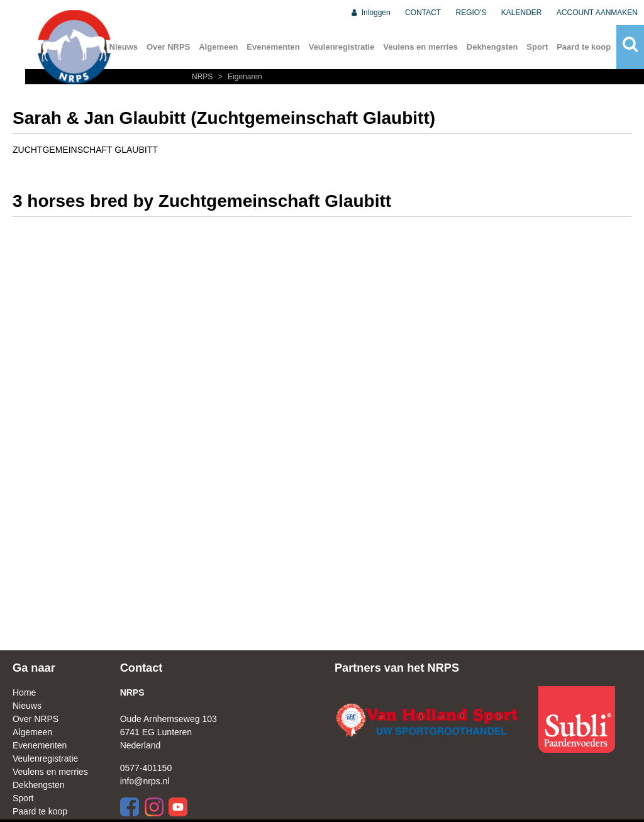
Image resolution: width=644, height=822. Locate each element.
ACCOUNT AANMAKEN (597, 13)
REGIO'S (471, 13)
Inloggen (370, 13)
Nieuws (27, 706)
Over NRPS (168, 47)
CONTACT (423, 13)
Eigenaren (239, 77)
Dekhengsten (492, 47)
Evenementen (273, 47)
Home (24, 692)
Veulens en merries (420, 47)
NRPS (203, 77)
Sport (537, 47)
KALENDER (522, 13)
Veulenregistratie (342, 47)
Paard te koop (584, 47)
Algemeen (218, 47)
